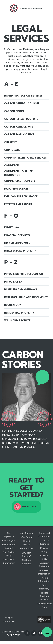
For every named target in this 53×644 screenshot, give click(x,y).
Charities (11, 142)
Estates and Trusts (18, 204)
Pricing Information (44, 580)
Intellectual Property (21, 251)
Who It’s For (26, 549)
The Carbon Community (9, 561)
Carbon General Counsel (22, 103)
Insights (9, 618)
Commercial (13, 165)
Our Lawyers (9, 541)
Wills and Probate (17, 320)
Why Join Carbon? (26, 555)
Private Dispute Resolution (24, 274)
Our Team (26, 537)
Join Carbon (26, 533)
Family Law (12, 227)
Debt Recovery (44, 587)
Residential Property (19, 313)
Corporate (12, 150)
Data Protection (16, 189)
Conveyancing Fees (44, 605)
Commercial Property (20, 181)
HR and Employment (18, 243)
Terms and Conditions (44, 535)
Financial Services (17, 235)
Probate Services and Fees (44, 596)
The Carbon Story (9, 554)
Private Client (14, 282)
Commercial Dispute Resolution (18, 173)
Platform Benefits (26, 562)
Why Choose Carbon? (9, 546)
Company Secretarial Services (26, 158)
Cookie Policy (44, 557)
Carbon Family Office (19, 134)
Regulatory (13, 305)
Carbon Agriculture (19, 127)
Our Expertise (9, 535)
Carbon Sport (14, 111)
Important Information (44, 572)
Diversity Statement (44, 565)
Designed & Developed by (13, 633)
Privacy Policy (44, 550)
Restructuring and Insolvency (26, 297)
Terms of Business (44, 542)
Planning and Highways (21, 289)
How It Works (26, 543)
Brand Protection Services (23, 96)
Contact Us (9, 622)
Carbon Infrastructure (21, 119)
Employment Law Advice (21, 196)
